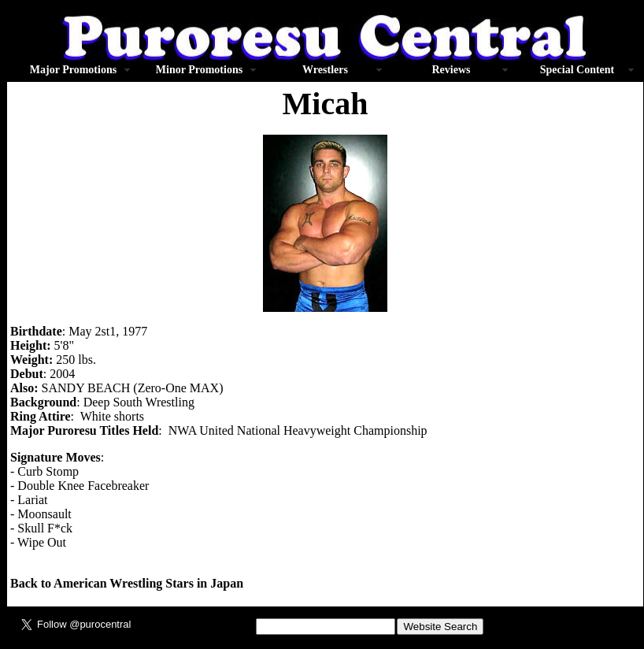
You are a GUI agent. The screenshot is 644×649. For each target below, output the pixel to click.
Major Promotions (73, 70)
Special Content (577, 70)
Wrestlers (325, 70)
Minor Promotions (199, 70)
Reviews (452, 70)
